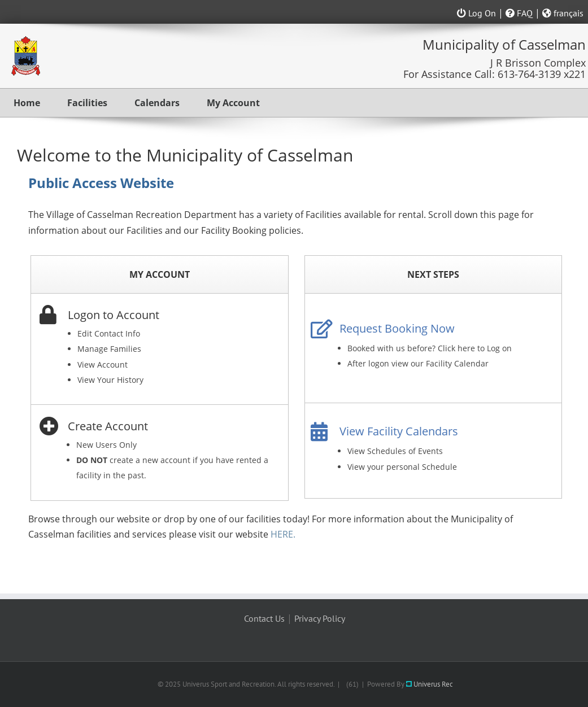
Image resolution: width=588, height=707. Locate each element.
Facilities (87, 103)
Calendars (157, 103)
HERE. (283, 534)
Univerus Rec (430, 684)
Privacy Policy (320, 618)
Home (27, 103)
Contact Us (264, 618)
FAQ (519, 13)
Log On (476, 13)
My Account (233, 103)
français (563, 13)
